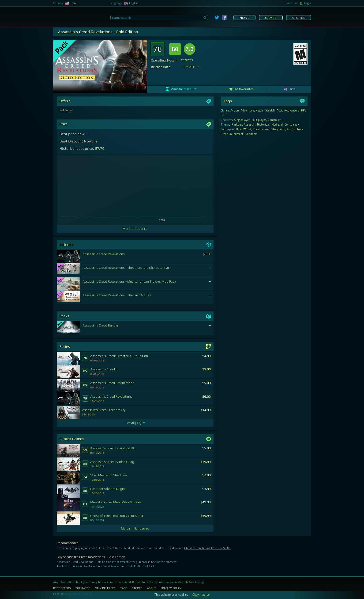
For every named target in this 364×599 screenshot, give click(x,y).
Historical (263, 125)
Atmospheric (295, 129)
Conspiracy (292, 125)
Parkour (237, 125)
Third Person (261, 129)
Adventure (247, 111)
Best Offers (62, 588)
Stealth (270, 111)
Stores (299, 18)
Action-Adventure (288, 111)
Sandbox (251, 134)
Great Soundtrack (232, 134)
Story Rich (278, 129)
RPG (304, 111)
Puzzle (260, 111)
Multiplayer (259, 120)
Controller (274, 120)
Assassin (250, 125)
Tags (124, 588)
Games (271, 18)
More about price (135, 229)
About (151, 588)
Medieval (277, 125)
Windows (187, 60)
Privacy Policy (171, 588)
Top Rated (83, 588)
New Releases (105, 588)
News (244, 18)
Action (235, 111)
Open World (244, 129)
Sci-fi (224, 115)
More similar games (135, 528)
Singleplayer (242, 120)
